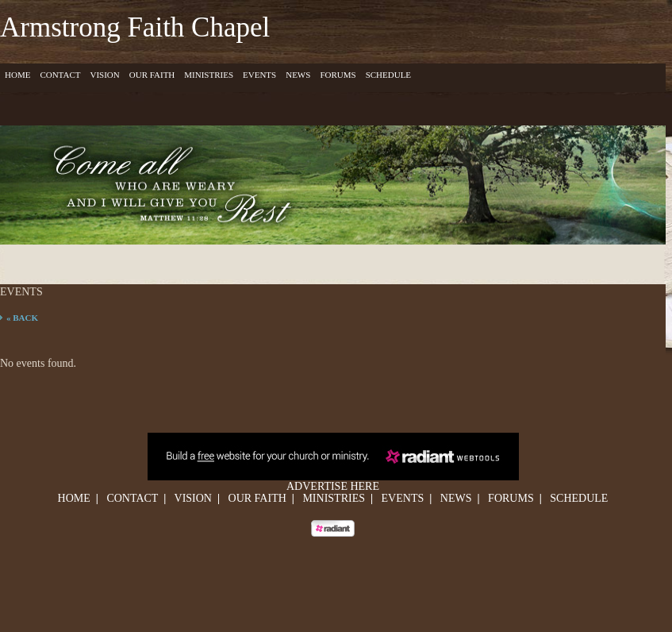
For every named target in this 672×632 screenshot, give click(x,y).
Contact (60, 75)
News (298, 75)
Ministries (209, 75)
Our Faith (152, 75)
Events (259, 75)
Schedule (388, 75)
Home (17, 75)
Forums (338, 75)
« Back (22, 318)
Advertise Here (333, 486)
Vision (104, 75)
